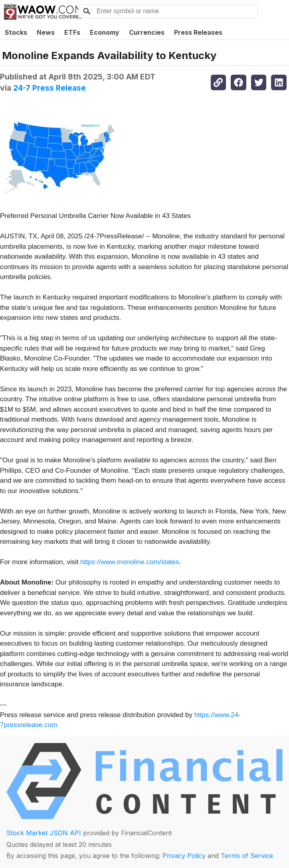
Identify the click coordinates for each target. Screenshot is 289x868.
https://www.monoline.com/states (130, 562)
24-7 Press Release (49, 88)
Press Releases (198, 32)
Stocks (16, 32)
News (46, 32)
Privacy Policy (184, 856)
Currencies (147, 32)
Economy (105, 32)
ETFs (72, 32)
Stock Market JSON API (44, 833)
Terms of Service (247, 856)
